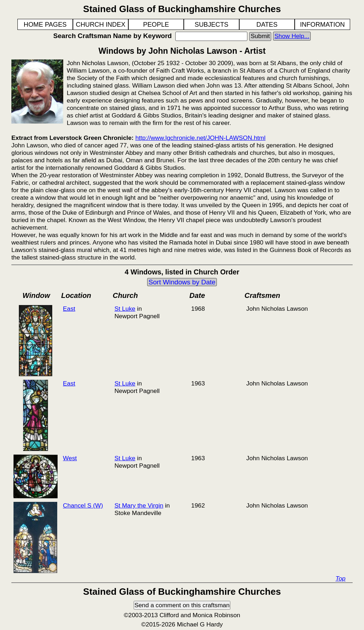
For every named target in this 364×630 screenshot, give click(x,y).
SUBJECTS (212, 25)
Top (341, 578)
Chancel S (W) (83, 505)
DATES (267, 25)
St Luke (125, 309)
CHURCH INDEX (100, 25)
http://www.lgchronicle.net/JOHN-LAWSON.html (200, 138)
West (70, 458)
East (69, 309)
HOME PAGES (45, 25)
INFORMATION (322, 25)
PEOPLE (156, 25)
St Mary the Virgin (139, 505)
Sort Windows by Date (182, 282)
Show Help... (292, 36)
